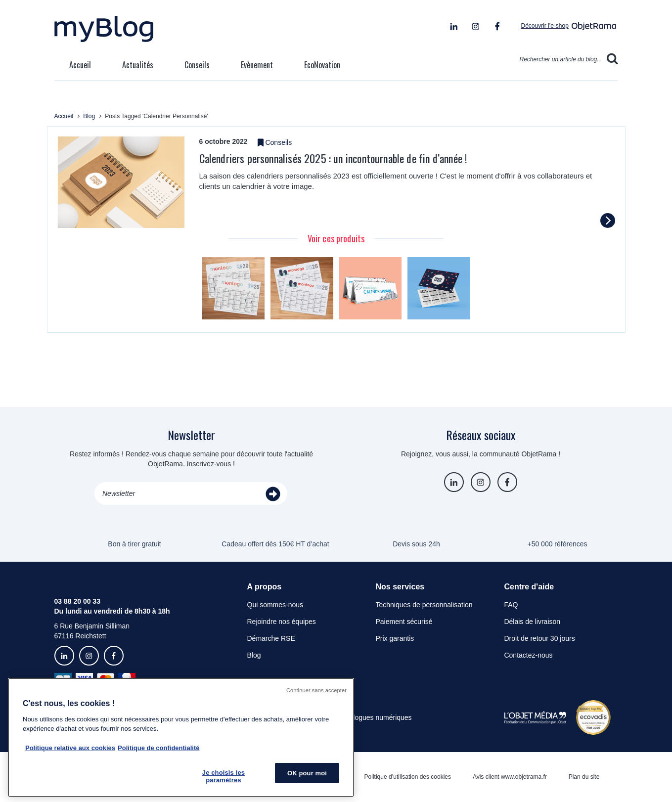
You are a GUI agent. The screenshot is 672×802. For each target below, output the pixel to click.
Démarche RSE (271, 638)
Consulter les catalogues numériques (355, 717)
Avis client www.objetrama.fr (510, 777)
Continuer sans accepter (316, 690)
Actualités (138, 65)
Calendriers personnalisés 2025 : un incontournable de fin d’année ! (333, 158)
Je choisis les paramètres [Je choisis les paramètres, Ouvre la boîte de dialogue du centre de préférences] (224, 777)
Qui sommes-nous (275, 605)
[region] (181, 737)
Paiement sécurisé (404, 622)
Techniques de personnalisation (424, 605)
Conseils (197, 65)
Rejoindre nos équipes (282, 622)
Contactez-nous (528, 655)
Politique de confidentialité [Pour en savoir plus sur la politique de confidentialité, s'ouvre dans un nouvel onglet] (158, 748)
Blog (254, 655)
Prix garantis (395, 638)
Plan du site (584, 777)
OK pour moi (307, 773)
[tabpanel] (234, 289)
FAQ (511, 605)
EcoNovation (322, 65)
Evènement (257, 65)
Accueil (80, 65)
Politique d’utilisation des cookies (408, 777)
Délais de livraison (532, 622)
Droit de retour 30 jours (539, 638)
